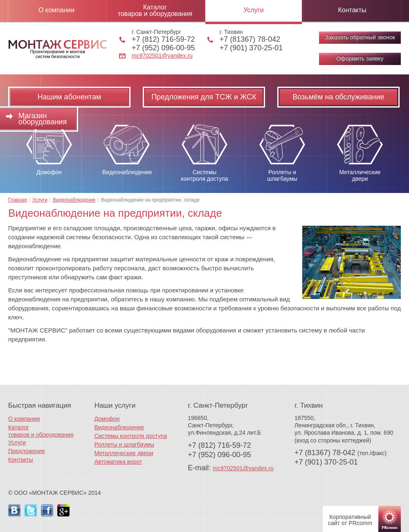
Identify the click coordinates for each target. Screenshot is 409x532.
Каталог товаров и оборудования (155, 10)
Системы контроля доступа (131, 436)
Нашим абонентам (70, 97)
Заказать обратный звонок (360, 37)
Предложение (27, 451)
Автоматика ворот (118, 462)
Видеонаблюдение (119, 427)
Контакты (352, 10)
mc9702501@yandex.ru (162, 56)
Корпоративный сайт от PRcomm (350, 520)
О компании (56, 10)
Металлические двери (124, 453)
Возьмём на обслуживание (338, 97)
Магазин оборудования (43, 119)
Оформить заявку (360, 58)
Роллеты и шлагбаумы (124, 444)
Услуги (253, 10)
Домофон (107, 419)
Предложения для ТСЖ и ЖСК (204, 97)
